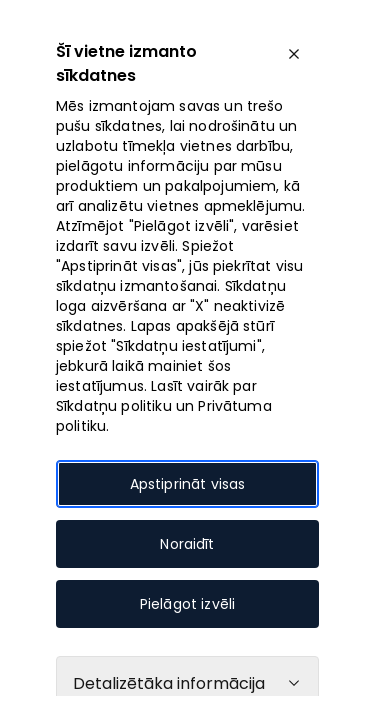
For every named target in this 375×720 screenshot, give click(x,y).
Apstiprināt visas (188, 484)
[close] (294, 54)
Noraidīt (187, 544)
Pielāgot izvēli (187, 604)
